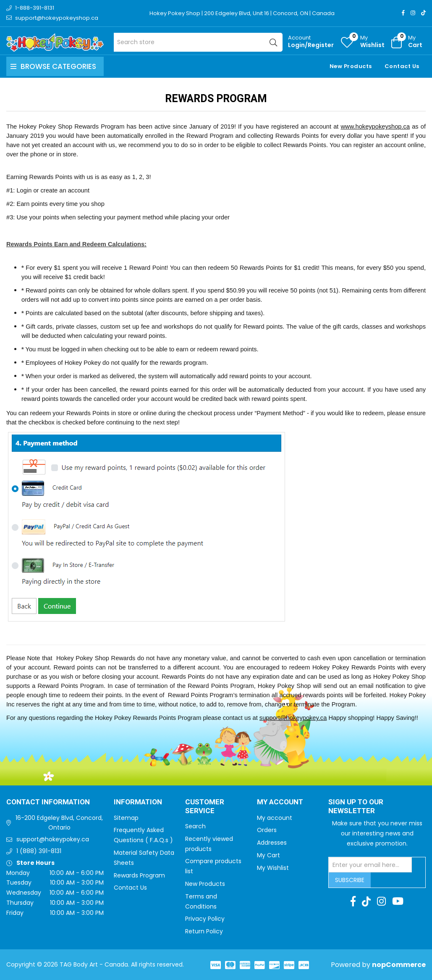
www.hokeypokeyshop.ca (375, 126)
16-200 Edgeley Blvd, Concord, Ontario (59, 823)
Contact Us (402, 66)
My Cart (268, 855)
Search (195, 826)
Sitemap (126, 818)
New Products (351, 66)
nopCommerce (399, 965)
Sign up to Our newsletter (356, 807)
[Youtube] (398, 901)
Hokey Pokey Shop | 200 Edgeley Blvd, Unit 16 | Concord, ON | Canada (242, 13)
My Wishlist (273, 868)
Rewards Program (139, 875)
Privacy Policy (205, 919)
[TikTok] (423, 13)
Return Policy (204, 931)
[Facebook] (403, 13)
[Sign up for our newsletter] (370, 865)
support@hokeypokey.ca (293, 718)
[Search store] (198, 42)
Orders (267, 830)
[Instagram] (413, 13)
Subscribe (350, 880)
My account (275, 818)
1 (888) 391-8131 (39, 851)
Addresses (272, 843)
